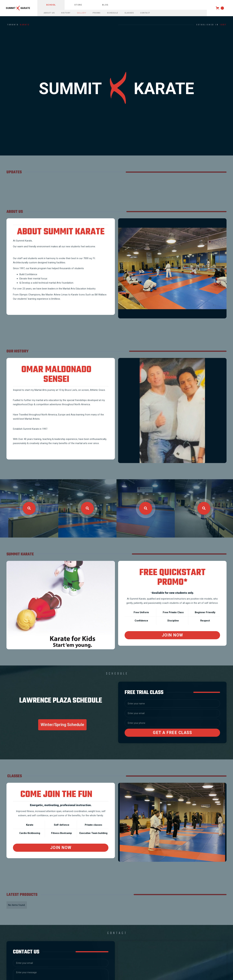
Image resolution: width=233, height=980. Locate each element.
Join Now (172, 635)
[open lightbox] (29, 508)
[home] (19, 8)
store (78, 5)
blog (105, 5)
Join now (61, 848)
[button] (220, 8)
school (51, 5)
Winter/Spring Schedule (62, 725)
